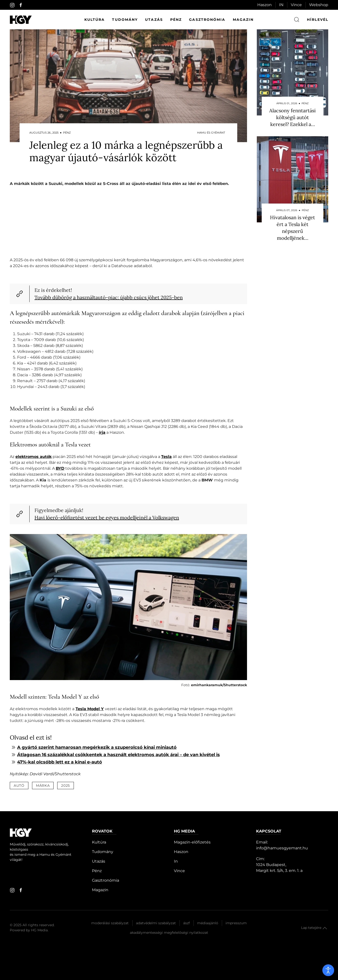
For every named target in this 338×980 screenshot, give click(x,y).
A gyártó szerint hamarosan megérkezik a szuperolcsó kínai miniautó (97, 747)
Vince (296, 5)
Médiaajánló (208, 923)
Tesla (166, 457)
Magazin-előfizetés (192, 842)
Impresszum (236, 923)
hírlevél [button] (318, 20)
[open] (328, 970)
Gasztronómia (207, 20)
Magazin (243, 20)
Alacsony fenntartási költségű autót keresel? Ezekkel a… (293, 117)
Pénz (176, 20)
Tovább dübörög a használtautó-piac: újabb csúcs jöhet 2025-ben (109, 297)
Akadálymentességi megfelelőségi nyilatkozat (169, 933)
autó (19, 786)
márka (43, 786)
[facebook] (21, 5)
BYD (60, 468)
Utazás (154, 20)
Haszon (265, 5)
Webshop (319, 5)
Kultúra (95, 20)
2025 (66, 786)
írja (102, 432)
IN (281, 5)
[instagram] (12, 5)
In (176, 861)
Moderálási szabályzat (110, 923)
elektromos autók (34, 457)
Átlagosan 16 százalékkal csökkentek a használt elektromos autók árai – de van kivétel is (118, 755)
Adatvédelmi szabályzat (156, 923)
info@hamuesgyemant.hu (282, 848)
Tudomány (125, 20)
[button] (325, 928)
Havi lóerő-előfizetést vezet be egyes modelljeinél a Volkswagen (107, 518)
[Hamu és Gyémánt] (21, 20)
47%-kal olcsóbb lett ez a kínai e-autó (60, 762)
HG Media (39, 930)
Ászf (186, 923)
